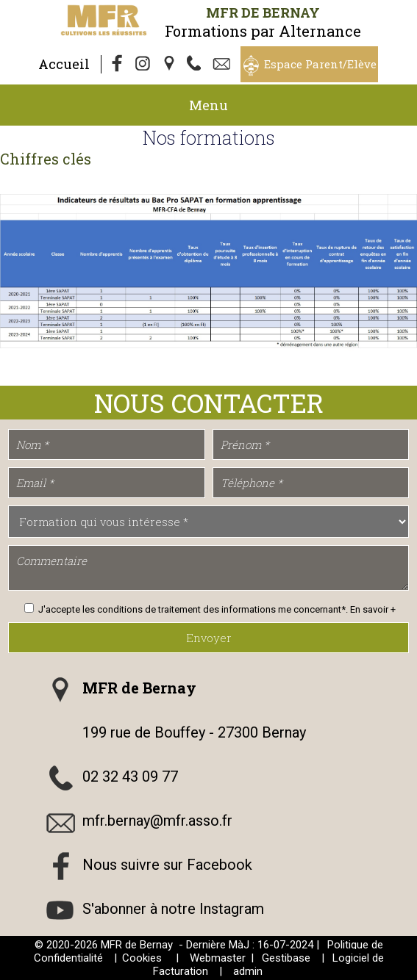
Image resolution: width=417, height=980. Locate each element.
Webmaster (218, 958)
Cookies (142, 958)
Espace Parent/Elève (320, 64)
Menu (208, 105)
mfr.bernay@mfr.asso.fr (157, 821)
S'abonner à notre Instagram (173, 909)
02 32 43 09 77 (130, 777)
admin (248, 971)
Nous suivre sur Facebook (167, 865)
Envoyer (209, 638)
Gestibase (286, 958)
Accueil (64, 64)
